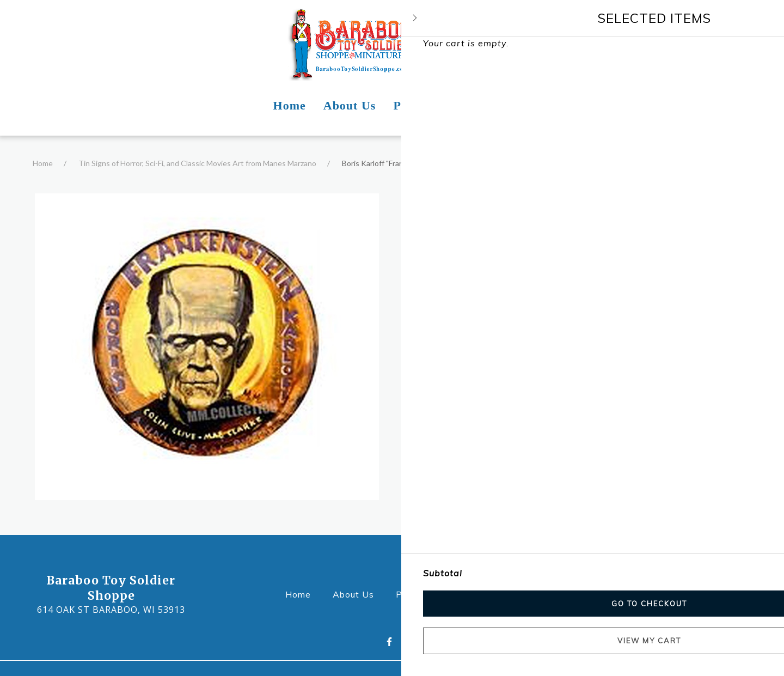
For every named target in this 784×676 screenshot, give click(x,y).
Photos (415, 593)
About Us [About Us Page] (350, 105)
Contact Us (477, 593)
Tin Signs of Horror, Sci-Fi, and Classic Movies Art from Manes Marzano (197, 163)
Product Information (458, 296)
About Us (357, 593)
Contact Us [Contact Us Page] (480, 105)
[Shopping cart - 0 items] (749, 43)
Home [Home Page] (290, 105)
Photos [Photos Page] (412, 105)
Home (43, 163)
